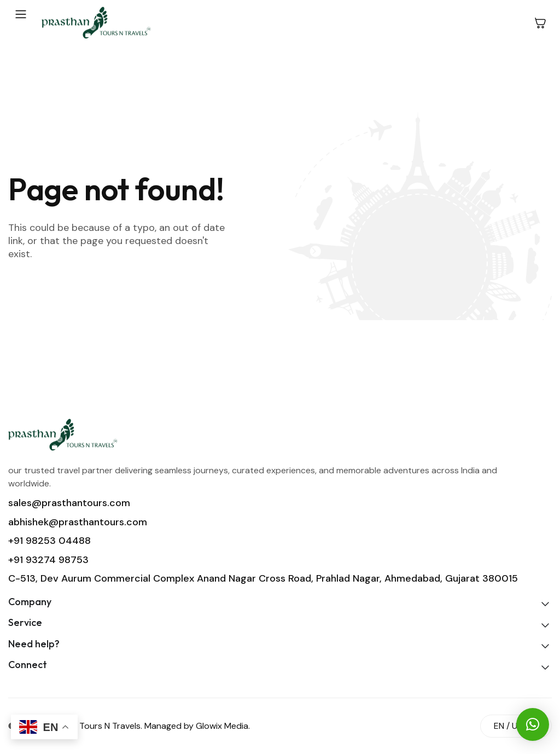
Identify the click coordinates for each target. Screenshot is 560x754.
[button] (533, 724)
